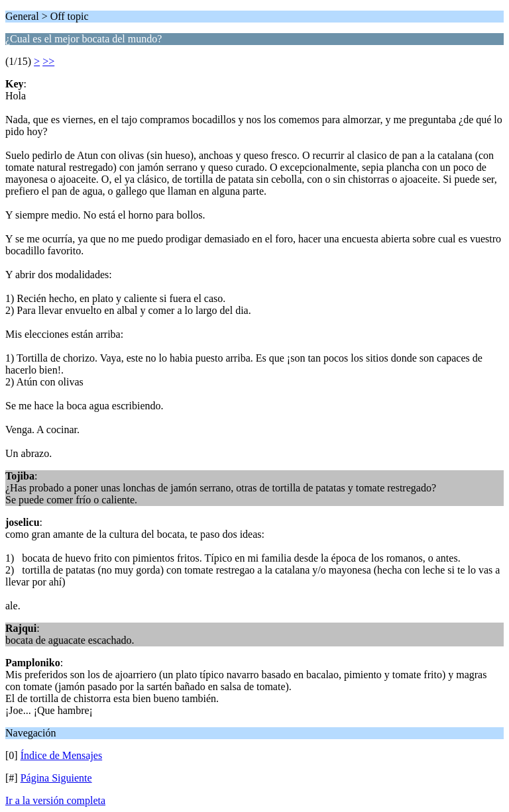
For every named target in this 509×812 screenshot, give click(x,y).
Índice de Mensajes (62, 755)
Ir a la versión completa (55, 800)
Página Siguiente (56, 778)
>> (48, 61)
